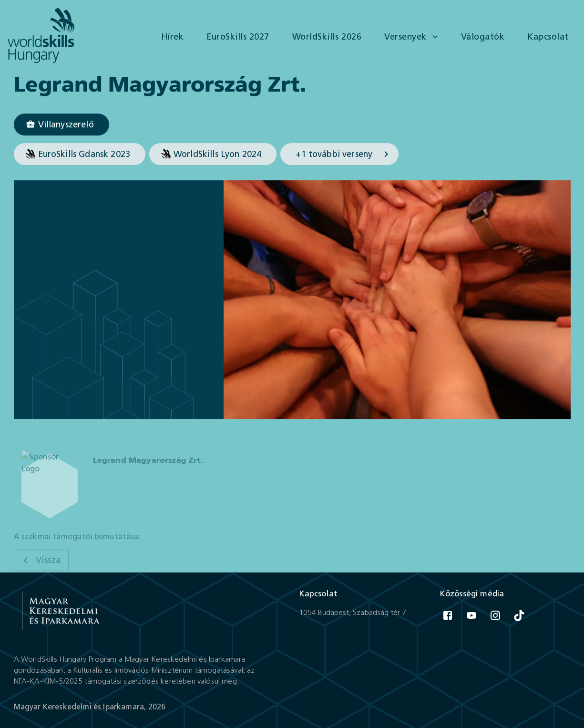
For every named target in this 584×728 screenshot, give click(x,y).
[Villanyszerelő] (61, 125)
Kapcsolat (548, 37)
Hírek (173, 37)
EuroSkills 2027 (238, 37)
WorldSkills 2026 (327, 37)
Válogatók (483, 37)
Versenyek (412, 37)
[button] (61, 125)
